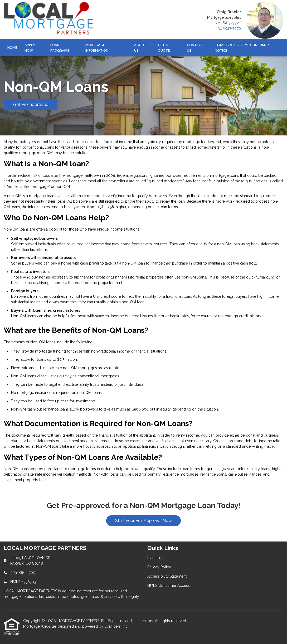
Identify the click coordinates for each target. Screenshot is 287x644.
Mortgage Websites (40, 626)
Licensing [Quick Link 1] (155, 558)
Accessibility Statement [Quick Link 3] (167, 576)
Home (12, 48)
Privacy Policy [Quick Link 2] (159, 567)
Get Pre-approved (31, 104)
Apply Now (30, 48)
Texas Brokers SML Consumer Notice (242, 48)
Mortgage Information (97, 48)
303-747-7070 (229, 28)
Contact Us (195, 48)
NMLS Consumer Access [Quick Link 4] (169, 586)
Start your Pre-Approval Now (143, 521)
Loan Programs (60, 48)
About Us (140, 48)
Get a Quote (164, 48)
